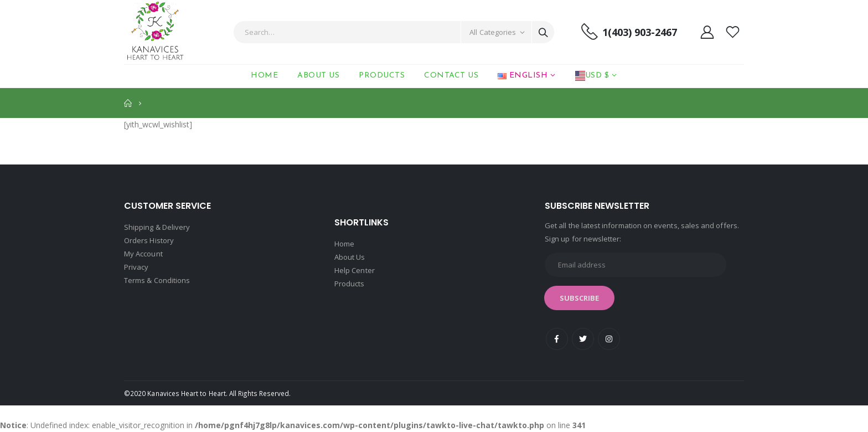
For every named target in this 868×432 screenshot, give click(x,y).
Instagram (609, 339)
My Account (143, 254)
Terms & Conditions (157, 280)
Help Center (355, 270)
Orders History (149, 240)
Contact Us (451, 76)
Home (264, 76)
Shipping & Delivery (157, 227)
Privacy (136, 267)
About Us (318, 76)
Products (382, 76)
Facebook (557, 339)
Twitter (583, 339)
